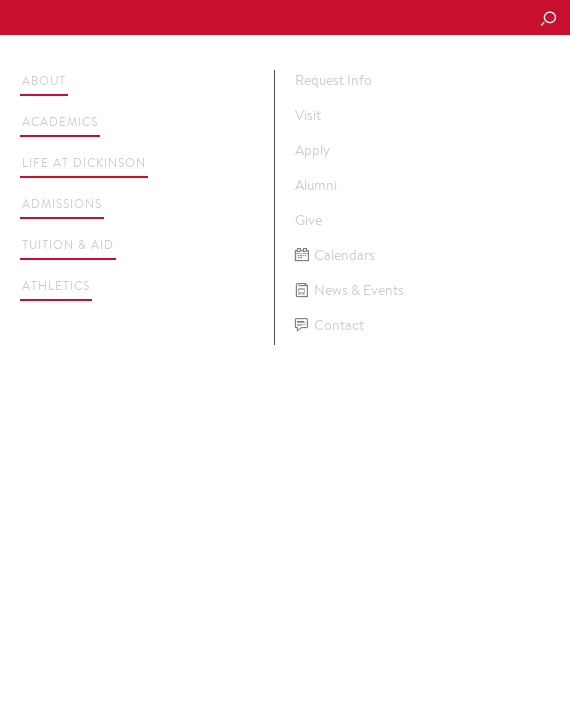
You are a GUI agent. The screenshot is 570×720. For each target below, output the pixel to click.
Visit (308, 115)
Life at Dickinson (84, 162)
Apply (312, 150)
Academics (60, 121)
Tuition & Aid (68, 244)
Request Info (333, 80)
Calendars (335, 255)
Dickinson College (151, 18)
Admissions (62, 203)
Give (308, 220)
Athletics (56, 285)
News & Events (349, 290)
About (44, 80)
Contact (329, 325)
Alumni (316, 185)
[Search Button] (548, 20)
